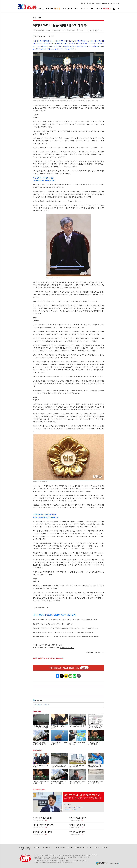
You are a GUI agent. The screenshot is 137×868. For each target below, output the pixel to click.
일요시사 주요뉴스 (39, 789)
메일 (93, 30)
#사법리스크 (41, 658)
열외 (93, 4)
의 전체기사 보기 (95, 652)
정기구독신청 (105, 4)
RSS (90, 847)
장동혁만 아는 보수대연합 (71, 809)
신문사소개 (21, 847)
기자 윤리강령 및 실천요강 (101, 847)
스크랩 (98, 30)
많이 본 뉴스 (37, 711)
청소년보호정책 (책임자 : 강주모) (63, 847)
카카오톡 (66, 676)
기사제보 (98, 4)
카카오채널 (82, 4)
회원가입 (112, 4)
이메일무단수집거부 (81, 847)
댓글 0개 (81, 30)
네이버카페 (75, 676)
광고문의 (29, 847)
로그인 (118, 4)
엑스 (62, 676)
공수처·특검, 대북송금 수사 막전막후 (74, 807)
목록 (91, 30)
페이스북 (88, 4)
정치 (34, 18)
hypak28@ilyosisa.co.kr (41, 607)
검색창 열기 (118, 9)
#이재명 (35, 658)
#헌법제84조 (60, 658)
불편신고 (37, 847)
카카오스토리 (85, 4)
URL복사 (88, 30)
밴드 (79, 676)
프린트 (96, 30)
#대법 (47, 658)
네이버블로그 (90, 4)
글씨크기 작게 (103, 30)
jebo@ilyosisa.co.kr (67, 647)
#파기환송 (52, 658)
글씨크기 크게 (101, 30)
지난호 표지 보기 (25, 849)
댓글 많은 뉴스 (37, 750)
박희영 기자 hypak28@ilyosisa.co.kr (41, 30)
